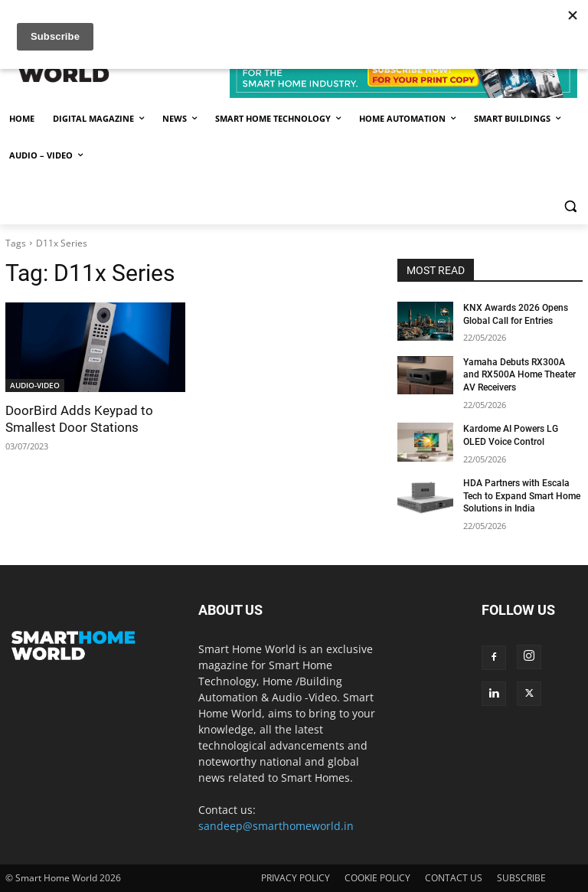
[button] (570, 206)
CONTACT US (454, 878)
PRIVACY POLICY (296, 878)
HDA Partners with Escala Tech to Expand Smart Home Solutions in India (522, 496)
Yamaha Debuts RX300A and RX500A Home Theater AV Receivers (519, 375)
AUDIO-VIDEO (35, 385)
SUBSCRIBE (521, 878)
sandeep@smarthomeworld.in (276, 826)
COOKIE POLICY (377, 878)
